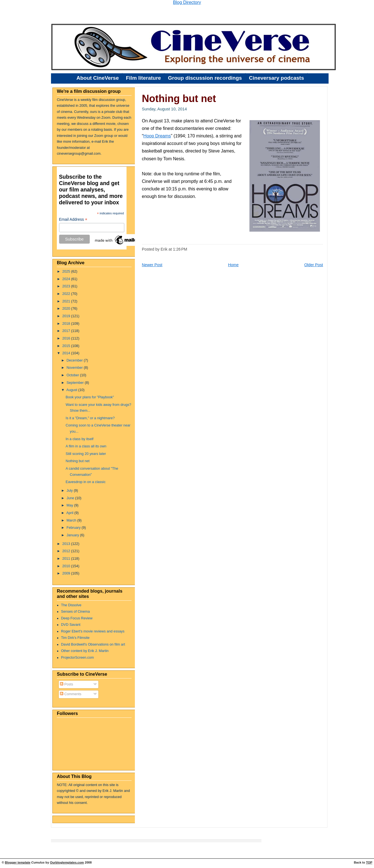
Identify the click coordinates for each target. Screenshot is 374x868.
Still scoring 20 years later (86, 454)
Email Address (73, 220)
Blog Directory (187, 2)
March (72, 520)
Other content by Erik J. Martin (85, 651)
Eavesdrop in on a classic (86, 482)
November (75, 368)
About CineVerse (98, 78)
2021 (67, 301)
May (70, 505)
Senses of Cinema (75, 612)
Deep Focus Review (77, 618)
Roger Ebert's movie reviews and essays (93, 631)
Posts (66, 684)
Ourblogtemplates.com (67, 862)
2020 (67, 309)
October (73, 375)
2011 (67, 559)
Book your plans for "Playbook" (90, 397)
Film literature (144, 78)
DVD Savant (71, 625)
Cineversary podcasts (276, 78)
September (76, 383)
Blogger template (18, 862)
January (73, 535)
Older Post (314, 265)
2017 (67, 331)
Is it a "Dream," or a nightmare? (90, 418)
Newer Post (152, 265)
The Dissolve (71, 605)
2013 (67, 544)
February (74, 528)
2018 (67, 324)
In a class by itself (80, 439)
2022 (67, 294)
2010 (67, 566)
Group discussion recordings (205, 78)
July (70, 491)
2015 (67, 346)
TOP (369, 862)
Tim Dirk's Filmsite (75, 638)
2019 (67, 316)
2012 (67, 551)
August (72, 390)
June (71, 498)
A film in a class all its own (86, 446)
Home (233, 265)
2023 (67, 286)
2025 (67, 271)
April (70, 513)
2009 (67, 573)
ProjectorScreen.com (77, 658)
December (75, 360)
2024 (67, 279)
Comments (71, 694)
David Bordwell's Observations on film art (93, 644)
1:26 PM (180, 249)
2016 (67, 338)
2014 (67, 353)
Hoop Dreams (157, 136)
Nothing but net (78, 461)
